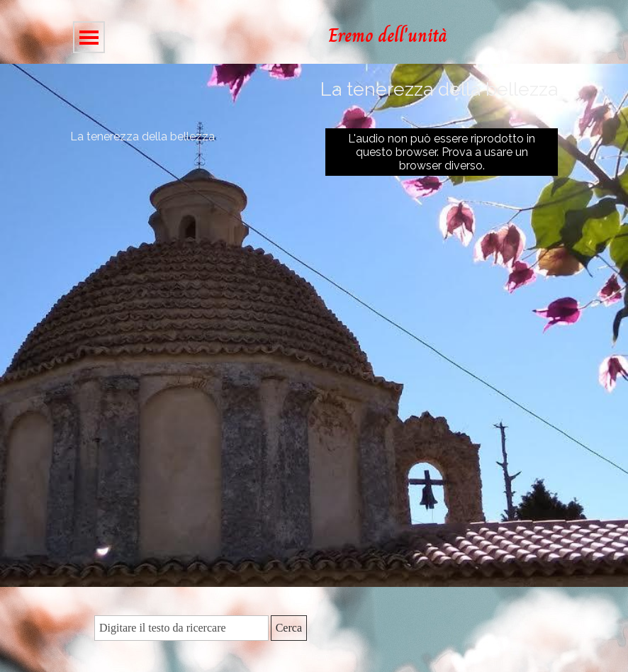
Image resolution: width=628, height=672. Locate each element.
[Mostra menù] (89, 37)
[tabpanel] (438, 35)
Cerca (289, 628)
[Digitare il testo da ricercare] (181, 628)
